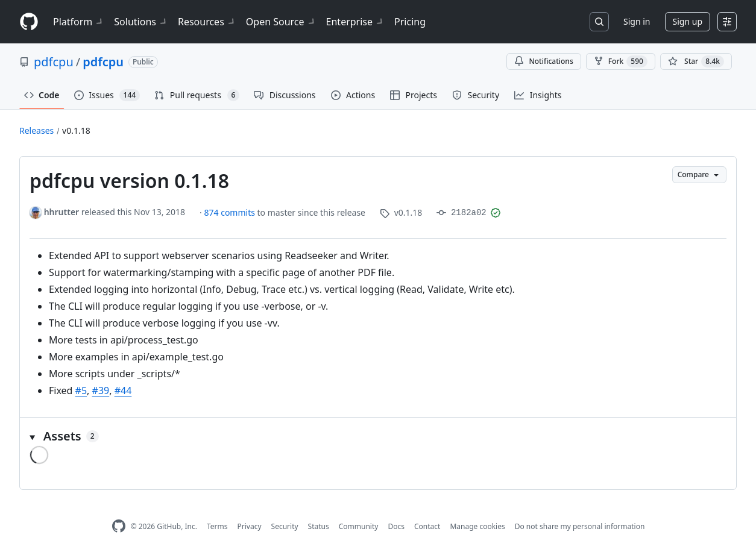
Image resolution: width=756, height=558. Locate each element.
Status (319, 526)
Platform (79, 22)
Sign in (637, 21)
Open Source (281, 22)
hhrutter (62, 212)
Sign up (688, 21)
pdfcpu (54, 62)
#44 (123, 390)
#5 (81, 390)
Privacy (250, 526)
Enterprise (355, 22)
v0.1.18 (76, 130)
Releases (36, 130)
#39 (101, 390)
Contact (427, 526)
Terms (217, 526)
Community (359, 526)
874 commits (231, 212)
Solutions (141, 22)
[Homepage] (29, 22)
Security (285, 526)
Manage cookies (477, 526)
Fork (621, 61)
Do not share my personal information (580, 526)
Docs (396, 526)
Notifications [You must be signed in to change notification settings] (543, 61)
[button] (378, 436)
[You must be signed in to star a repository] (696, 61)
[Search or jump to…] (599, 22)
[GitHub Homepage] (119, 526)
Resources (207, 22)
